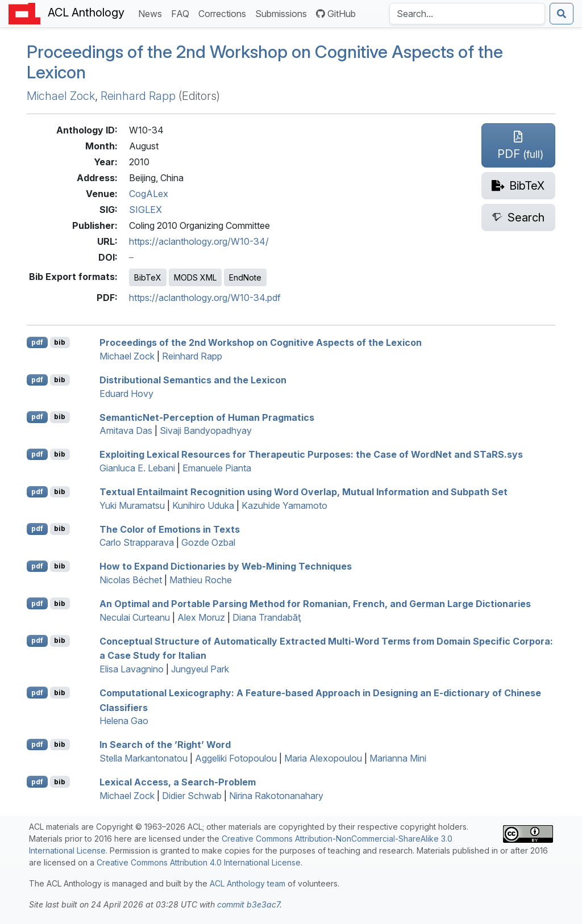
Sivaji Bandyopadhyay (206, 430)
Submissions (283, 13)
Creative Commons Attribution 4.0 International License (199, 862)
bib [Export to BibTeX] (60, 342)
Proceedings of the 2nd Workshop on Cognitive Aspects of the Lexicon (261, 342)
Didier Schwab (192, 796)
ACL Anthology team (248, 883)
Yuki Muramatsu (132, 505)
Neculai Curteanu (135, 617)
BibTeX (148, 277)
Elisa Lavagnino (132, 669)
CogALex (149, 194)
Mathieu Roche (201, 580)
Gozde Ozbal (208, 542)
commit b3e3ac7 (248, 904)
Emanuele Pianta (217, 468)
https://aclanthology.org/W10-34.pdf (205, 298)
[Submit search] (562, 14)
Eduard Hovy (126, 394)
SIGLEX (145, 210)
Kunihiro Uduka (203, 505)
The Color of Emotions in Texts (170, 529)
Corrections (225, 13)
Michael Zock (61, 96)
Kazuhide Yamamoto (284, 505)
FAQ (182, 13)
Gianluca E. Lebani (137, 468)
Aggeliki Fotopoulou (236, 758)
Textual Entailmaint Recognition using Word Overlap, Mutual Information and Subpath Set (304, 492)
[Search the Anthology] (467, 14)
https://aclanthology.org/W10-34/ (199, 241)
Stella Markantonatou (144, 758)
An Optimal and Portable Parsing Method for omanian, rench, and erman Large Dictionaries (315, 604)
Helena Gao (124, 721)
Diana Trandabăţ (267, 617)
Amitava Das (126, 430)
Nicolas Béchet (131, 580)
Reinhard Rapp (138, 96)
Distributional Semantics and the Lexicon (193, 380)
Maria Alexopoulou (323, 758)
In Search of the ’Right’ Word (165, 745)
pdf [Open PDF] (37, 342)
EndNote (245, 277)
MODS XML (195, 277)
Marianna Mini (398, 758)
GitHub (336, 14)
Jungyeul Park (200, 669)
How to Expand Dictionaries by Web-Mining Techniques (226, 566)
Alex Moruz (201, 617)
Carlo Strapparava (137, 542)
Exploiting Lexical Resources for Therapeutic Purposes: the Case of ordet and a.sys (311, 454)
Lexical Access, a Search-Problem (178, 782)
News (152, 13)
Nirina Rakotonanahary (276, 796)
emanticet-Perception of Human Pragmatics (207, 417)
